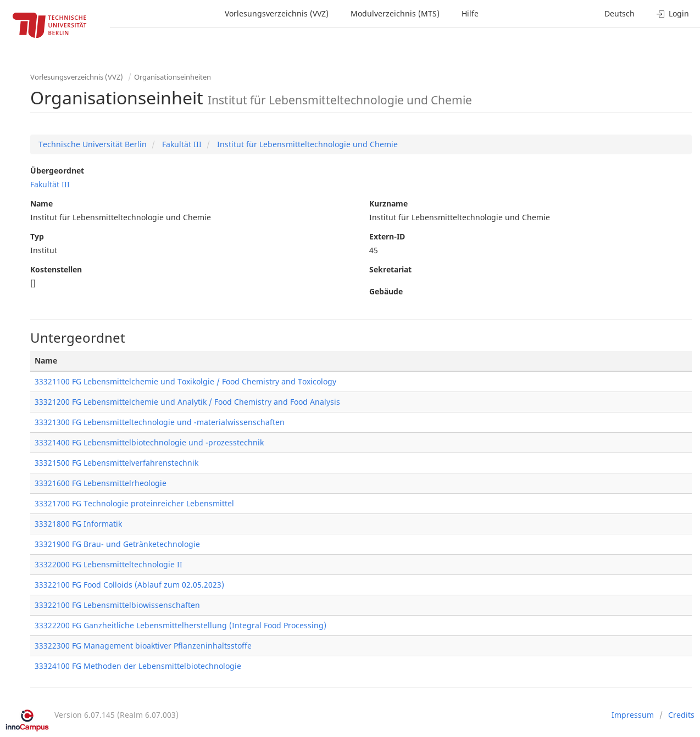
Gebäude (386, 291)
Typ (37, 236)
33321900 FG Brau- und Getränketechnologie (117, 544)
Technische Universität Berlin (93, 144)
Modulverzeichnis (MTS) (395, 13)
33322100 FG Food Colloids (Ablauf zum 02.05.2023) (129, 585)
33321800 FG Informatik (78, 524)
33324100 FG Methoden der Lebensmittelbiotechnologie (138, 666)
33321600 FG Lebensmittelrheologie (101, 483)
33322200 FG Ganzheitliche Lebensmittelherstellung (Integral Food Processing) (180, 625)
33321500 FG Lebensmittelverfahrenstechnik (116, 463)
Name (41, 203)
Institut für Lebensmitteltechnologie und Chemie (306, 144)
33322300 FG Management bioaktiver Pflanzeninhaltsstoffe (143, 646)
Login (673, 13)
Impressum (633, 715)
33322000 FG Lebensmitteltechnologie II (109, 564)
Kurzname (388, 203)
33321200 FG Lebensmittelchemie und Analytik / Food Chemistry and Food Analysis (187, 402)
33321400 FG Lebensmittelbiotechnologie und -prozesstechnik (149, 442)
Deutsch (620, 13)
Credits (681, 715)
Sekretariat (390, 269)
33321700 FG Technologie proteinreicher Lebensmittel (134, 503)
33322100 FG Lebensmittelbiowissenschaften (117, 605)
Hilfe (470, 13)
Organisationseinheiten (173, 77)
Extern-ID (387, 236)
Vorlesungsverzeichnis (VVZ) (277, 13)
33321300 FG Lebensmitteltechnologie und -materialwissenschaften (160, 422)
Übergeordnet (57, 171)
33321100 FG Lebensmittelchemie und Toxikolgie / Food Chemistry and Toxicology (185, 381)
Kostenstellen (56, 269)
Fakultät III (181, 144)
